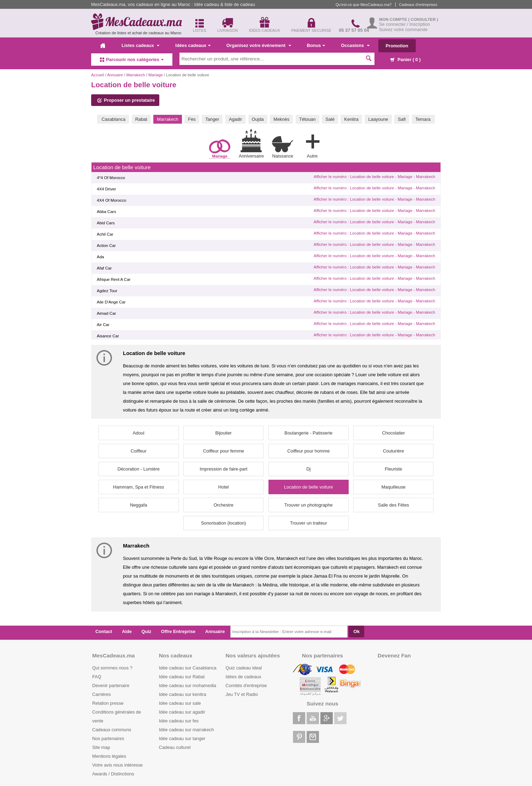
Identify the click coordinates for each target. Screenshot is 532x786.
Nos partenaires (108, 738)
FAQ (97, 677)
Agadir (235, 119)
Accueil (97, 75)
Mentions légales (109, 756)
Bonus (316, 45)
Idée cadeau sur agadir (182, 712)
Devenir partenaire (111, 685)
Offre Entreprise (178, 631)
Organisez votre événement (259, 45)
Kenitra (351, 119)
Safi (402, 119)
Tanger (212, 119)
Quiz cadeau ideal (244, 668)
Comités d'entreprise (246, 685)
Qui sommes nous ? (112, 668)
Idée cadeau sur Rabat (182, 677)
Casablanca (113, 119)
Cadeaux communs (112, 730)
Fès (192, 119)
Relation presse (108, 703)
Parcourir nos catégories (132, 60)
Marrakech (135, 75)
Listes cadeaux (140, 45)
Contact (104, 631)
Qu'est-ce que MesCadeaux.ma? (364, 5)
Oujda (258, 119)
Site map (101, 747)
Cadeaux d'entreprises (418, 5)
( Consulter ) (423, 19)
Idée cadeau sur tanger (182, 738)
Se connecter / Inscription (404, 24)
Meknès (281, 119)
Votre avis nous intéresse (117, 765)
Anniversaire (251, 144)
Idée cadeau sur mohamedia (188, 685)
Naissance (283, 147)
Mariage (156, 75)
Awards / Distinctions (113, 774)
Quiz (147, 631)
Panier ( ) (406, 60)
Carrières (102, 694)
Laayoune (378, 119)
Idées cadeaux (193, 45)
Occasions (355, 45)
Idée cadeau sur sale (180, 703)
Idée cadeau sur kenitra (183, 694)
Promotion (397, 46)
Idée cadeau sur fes (179, 721)
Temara (423, 119)
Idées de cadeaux (244, 677)
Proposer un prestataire (126, 100)
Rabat (141, 119)
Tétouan (308, 119)
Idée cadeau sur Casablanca (188, 668)
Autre (312, 145)
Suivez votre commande (403, 29)
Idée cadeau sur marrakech (187, 730)
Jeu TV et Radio (242, 694)
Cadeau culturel (175, 747)
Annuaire (115, 75)
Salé (330, 119)
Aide (127, 631)
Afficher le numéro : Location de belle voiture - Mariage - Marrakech (374, 177)
